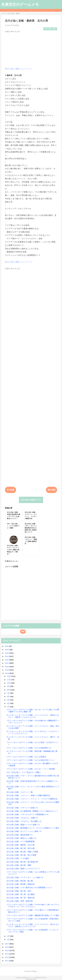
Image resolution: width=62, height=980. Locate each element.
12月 (9, 676)
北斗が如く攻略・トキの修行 (18, 858)
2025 (7, 650)
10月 (9, 683)
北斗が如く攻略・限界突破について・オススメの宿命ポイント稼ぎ (33, 828)
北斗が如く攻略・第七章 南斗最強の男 (22, 862)
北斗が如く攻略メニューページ (19, 69)
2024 (7, 653)
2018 (7, 673)
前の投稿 (52, 490)
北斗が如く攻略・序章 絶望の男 (20, 901)
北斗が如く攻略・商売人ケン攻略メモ (21, 838)
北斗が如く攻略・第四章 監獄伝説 (20, 884)
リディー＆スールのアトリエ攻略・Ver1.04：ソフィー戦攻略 (31, 769)
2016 (7, 947)
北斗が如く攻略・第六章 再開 (19, 865)
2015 (7, 950)
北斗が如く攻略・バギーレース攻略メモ (22, 808)
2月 (8, 936)
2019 (7, 670)
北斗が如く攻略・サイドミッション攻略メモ (24, 831)
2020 (7, 667)
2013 (7, 957)
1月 (8, 939)
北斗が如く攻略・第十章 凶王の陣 (20, 848)
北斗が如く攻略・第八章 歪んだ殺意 (21, 855)
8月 (8, 690)
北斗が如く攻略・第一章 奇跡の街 (20, 898)
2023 (7, 656)
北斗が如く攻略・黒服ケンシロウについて (23, 869)
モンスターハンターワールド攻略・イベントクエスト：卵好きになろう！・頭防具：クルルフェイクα (33, 716)
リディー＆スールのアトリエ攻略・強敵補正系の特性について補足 (33, 915)
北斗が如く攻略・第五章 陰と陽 (20, 881)
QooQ (35, 979)
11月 (9, 680)
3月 (8, 707)
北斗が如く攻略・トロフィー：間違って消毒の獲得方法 (28, 795)
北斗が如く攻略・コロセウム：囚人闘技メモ (24, 821)
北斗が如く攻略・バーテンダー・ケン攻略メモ (25, 877)
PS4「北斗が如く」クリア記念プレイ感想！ (24, 772)
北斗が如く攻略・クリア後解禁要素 (20, 842)
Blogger (35, 971)
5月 (8, 700)
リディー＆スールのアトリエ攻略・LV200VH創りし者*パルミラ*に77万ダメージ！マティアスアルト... (33, 906)
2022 (7, 660)
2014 (7, 954)
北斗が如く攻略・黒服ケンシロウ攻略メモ (23, 825)
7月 (8, 693)
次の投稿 (10, 490)
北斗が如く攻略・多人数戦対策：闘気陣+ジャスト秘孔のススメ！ (32, 811)
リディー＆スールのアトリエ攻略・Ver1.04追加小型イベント (31, 760)
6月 (8, 696)
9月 (8, 686)
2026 (7, 646)
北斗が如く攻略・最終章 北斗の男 (20, 845)
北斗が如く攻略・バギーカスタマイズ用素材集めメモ (28, 814)
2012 (7, 961)
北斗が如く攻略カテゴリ (31, 500)
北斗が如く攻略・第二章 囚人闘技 (20, 894)
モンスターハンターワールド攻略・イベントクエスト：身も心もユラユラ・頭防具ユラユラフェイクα (33, 925)
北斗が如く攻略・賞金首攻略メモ (20, 835)
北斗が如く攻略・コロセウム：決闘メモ (22, 818)
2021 (7, 663)
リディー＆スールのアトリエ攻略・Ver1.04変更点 (26, 757)
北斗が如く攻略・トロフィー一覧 (20, 792)
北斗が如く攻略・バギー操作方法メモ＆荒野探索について (29, 888)
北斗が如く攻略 (50, 29)
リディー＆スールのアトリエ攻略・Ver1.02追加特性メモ (29, 748)
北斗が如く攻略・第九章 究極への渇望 (22, 852)
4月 (8, 703)
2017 (7, 944)
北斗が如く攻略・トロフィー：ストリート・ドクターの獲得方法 (32, 799)
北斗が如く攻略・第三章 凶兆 (19, 891)
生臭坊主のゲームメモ (20, 4)
